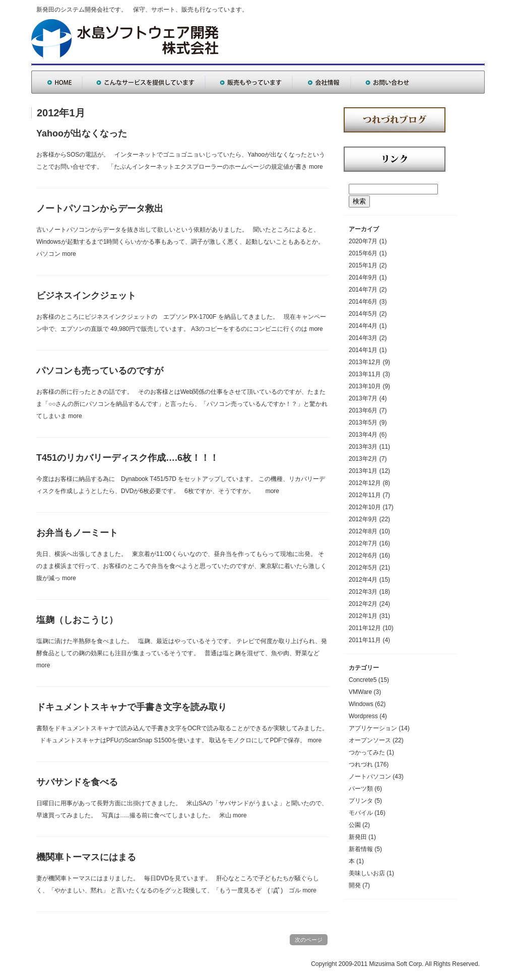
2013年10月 (365, 386)
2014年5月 (363, 314)
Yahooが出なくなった (82, 133)
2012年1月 (363, 616)
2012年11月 (365, 495)
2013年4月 (363, 435)
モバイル (361, 813)
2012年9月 (363, 519)
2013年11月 (365, 374)
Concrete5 (363, 680)
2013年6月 (363, 410)
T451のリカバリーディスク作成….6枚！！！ (127, 458)
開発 (355, 885)
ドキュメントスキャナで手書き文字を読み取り (132, 707)
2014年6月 (363, 302)
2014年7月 (363, 290)
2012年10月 (365, 507)
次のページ (309, 940)
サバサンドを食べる (77, 782)
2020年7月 (363, 241)
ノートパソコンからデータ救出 (100, 208)
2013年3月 (363, 447)
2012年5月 (363, 568)
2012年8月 (363, 531)
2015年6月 (363, 253)
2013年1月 (363, 471)
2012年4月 (363, 580)
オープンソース (370, 740)
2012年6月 (363, 555)
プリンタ (361, 801)
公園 (355, 825)
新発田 (358, 837)
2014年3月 (363, 338)
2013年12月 (365, 362)
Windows (361, 704)
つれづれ (361, 764)
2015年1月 (363, 265)
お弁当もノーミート (77, 533)
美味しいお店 (367, 873)
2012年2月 (363, 604)
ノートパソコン (370, 777)
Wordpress (363, 716)
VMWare (360, 692)
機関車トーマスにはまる (86, 857)
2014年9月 (363, 277)
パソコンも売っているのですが (100, 371)
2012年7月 (363, 543)
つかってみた (367, 752)
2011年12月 (365, 628)
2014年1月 (363, 350)
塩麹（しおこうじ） (77, 620)
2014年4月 (363, 326)
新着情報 (361, 849)
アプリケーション (373, 728)
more (316, 167)
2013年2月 (363, 459)
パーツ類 (361, 789)
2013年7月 (363, 398)
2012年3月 (363, 592)
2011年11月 (365, 640)
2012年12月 (365, 483)
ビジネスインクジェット (86, 296)
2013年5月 (363, 423)
